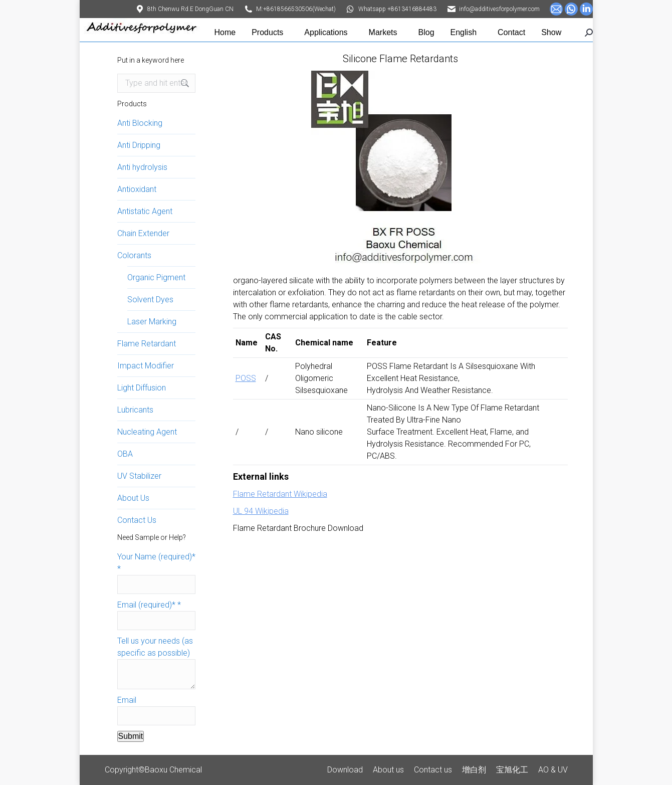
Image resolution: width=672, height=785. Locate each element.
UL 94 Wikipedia (261, 511)
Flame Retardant (147, 344)
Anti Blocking (140, 123)
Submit (131, 736)
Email (127, 700)
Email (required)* (149, 605)
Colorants (134, 255)
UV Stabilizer (139, 476)
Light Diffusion (142, 388)
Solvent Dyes (150, 300)
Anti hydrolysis (142, 167)
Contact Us (137, 520)
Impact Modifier (146, 366)
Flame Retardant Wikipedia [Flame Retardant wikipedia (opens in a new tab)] (280, 494)
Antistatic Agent (145, 211)
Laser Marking (152, 322)
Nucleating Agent (147, 432)
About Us (133, 498)
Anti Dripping (139, 145)
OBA (125, 454)
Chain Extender (143, 233)
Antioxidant (137, 189)
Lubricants (135, 410)
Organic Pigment (156, 277)
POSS (246, 378)
